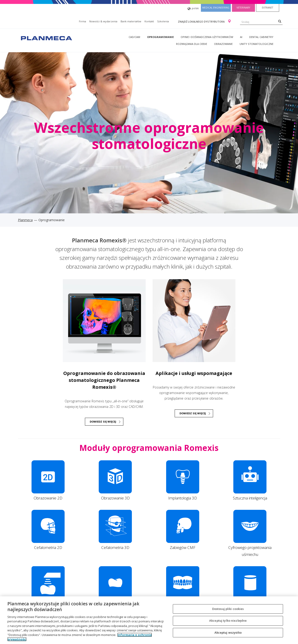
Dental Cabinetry (261, 37)
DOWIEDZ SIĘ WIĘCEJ (103, 422)
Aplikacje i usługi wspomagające (194, 373)
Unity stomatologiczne (256, 44)
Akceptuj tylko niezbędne (228, 621)
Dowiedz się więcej (193, 413)
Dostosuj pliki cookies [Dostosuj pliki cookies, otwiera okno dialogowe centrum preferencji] (228, 609)
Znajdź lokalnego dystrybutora (202, 22)
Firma (82, 21)
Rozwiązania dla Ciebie (192, 44)
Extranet (268, 8)
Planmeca (25, 220)
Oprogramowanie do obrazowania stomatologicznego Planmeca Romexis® (104, 380)
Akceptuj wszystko (228, 632)
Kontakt (149, 21)
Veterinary (243, 8)
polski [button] (193, 9)
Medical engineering (216, 8)
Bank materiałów (131, 21)
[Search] (280, 21)
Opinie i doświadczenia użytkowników (207, 37)
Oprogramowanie (160, 37)
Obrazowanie (223, 44)
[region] (149, 620)
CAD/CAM (134, 37)
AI (241, 37)
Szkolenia (163, 21)
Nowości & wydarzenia (103, 21)
